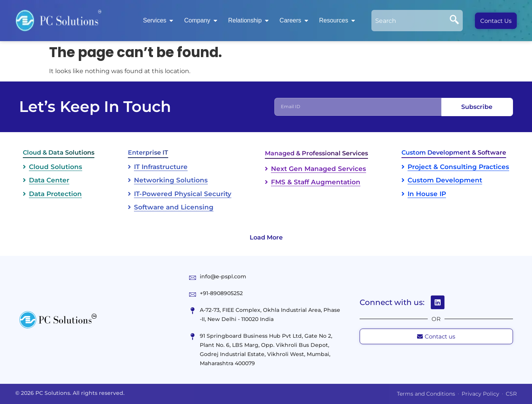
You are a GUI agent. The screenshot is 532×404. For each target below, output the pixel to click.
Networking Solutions (171, 180)
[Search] (454, 21)
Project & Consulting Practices (458, 167)
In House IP (427, 194)
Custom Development (445, 180)
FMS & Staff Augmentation (316, 182)
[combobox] (409, 21)
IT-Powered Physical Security (183, 194)
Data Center (49, 180)
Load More (266, 237)
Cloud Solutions (56, 167)
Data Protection (55, 194)
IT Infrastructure (161, 167)
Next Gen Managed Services (319, 169)
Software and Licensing (174, 207)
